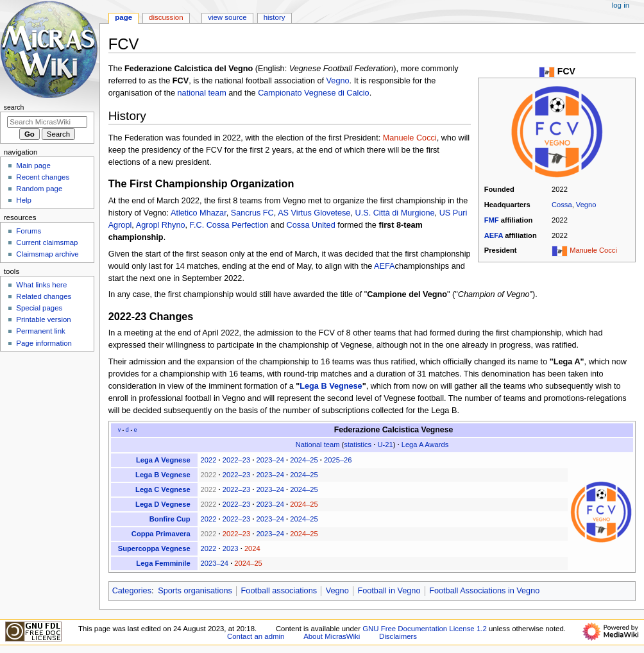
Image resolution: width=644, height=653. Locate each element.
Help (24, 200)
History (275, 17)
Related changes (44, 296)
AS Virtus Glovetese (314, 213)
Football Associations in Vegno (484, 591)
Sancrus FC (252, 213)
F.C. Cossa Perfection (229, 225)
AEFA (494, 235)
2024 (252, 548)
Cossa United (311, 225)
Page (123, 17)
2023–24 (270, 460)
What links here (41, 285)
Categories (132, 591)
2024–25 (304, 460)
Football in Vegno (389, 591)
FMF (492, 220)
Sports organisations (195, 591)
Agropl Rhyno (161, 225)
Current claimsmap (47, 242)
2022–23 (236, 460)
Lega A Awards (425, 445)
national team (202, 93)
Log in (621, 5)
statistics (358, 445)
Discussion (166, 17)
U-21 (385, 445)
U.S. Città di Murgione (395, 213)
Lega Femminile (163, 563)
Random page (39, 189)
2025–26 (338, 460)
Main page (33, 165)
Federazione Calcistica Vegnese (394, 430)
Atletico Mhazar (199, 213)
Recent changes (43, 177)
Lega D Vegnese (163, 504)
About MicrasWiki (332, 636)
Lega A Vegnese (163, 460)
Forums (29, 231)
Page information (44, 343)
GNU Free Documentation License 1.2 (425, 629)
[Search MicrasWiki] (47, 122)
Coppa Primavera (161, 534)
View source (227, 17)
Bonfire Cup (170, 519)
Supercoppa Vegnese (154, 548)
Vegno (586, 205)
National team (318, 445)
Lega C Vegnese (163, 489)
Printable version (43, 319)
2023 (231, 548)
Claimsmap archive (47, 254)
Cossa (562, 205)
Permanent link (40, 331)
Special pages (39, 308)
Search (14, 107)
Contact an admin (256, 636)
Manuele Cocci (593, 250)
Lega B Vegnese (331, 386)
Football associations (279, 591)
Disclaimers (398, 636)
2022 (209, 460)
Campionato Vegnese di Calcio (314, 93)
